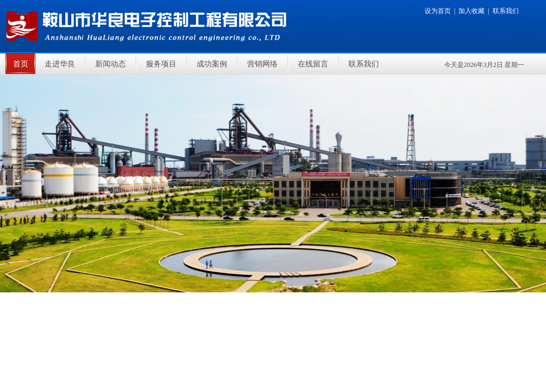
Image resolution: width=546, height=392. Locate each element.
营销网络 (262, 64)
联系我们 (506, 11)
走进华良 (60, 64)
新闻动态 (111, 64)
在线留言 (313, 64)
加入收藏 (471, 11)
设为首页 (438, 11)
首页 (21, 64)
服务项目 (161, 64)
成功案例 (212, 64)
